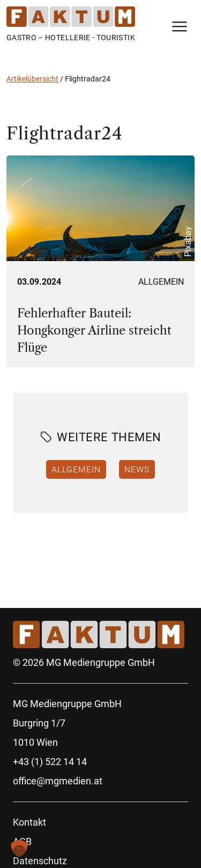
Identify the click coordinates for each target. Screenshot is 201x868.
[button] (19, 849)
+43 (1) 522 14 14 (50, 762)
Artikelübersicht (32, 79)
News (137, 469)
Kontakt (29, 822)
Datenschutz (40, 861)
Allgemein (161, 282)
